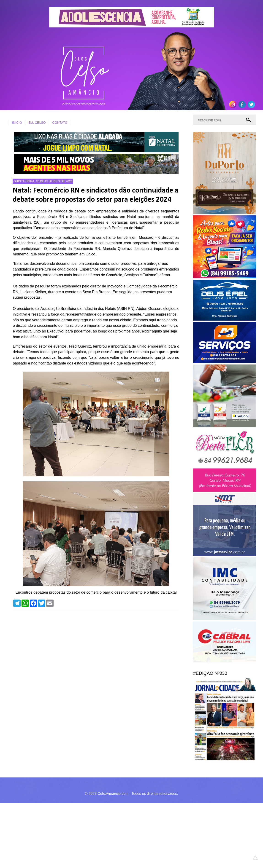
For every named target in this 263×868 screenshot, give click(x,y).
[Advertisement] (128, 835)
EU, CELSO (37, 123)
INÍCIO (17, 123)
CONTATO (60, 123)
